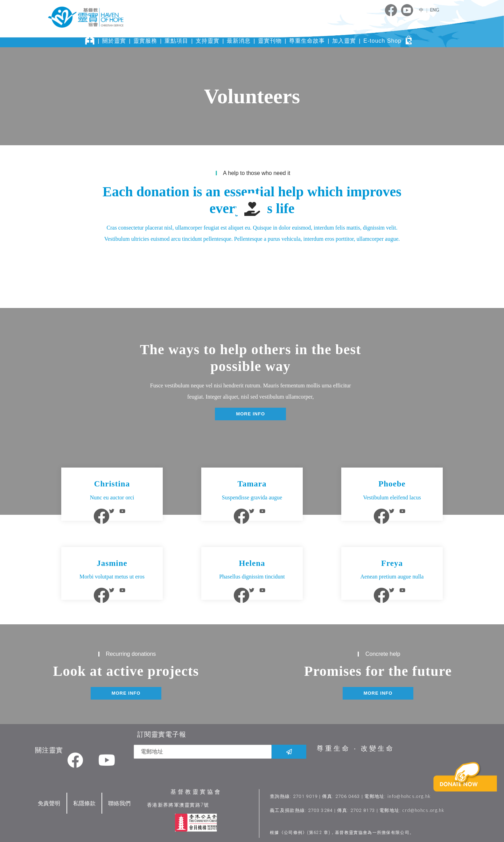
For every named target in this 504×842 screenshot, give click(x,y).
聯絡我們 (119, 800)
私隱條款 (84, 800)
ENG (435, 10)
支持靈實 (208, 41)
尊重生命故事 (307, 41)
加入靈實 (344, 41)
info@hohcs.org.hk (409, 793)
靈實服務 (145, 41)
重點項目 (176, 41)
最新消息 (239, 41)
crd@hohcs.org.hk (424, 807)
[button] (250, 414)
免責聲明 (49, 800)
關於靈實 (114, 41)
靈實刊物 (270, 41)
